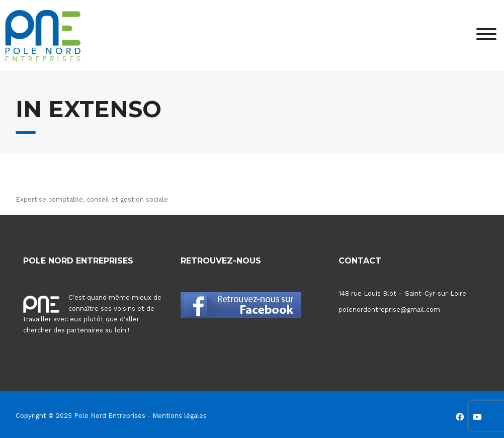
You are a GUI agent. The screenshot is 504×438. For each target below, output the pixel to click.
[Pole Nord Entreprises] (43, 35)
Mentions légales (180, 416)
